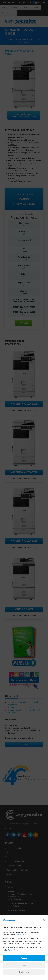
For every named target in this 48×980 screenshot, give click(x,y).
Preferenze (24, 972)
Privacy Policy (13, 950)
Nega (24, 965)
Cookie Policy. (21, 935)
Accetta (24, 958)
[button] (44, 920)
